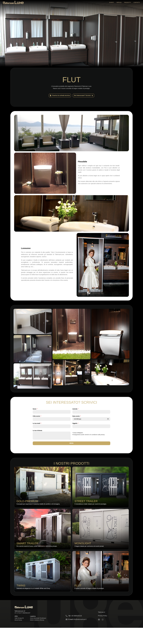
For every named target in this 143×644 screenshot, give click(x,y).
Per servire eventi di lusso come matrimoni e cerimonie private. (37, 557)
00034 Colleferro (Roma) (37, 636)
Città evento (37, 415)
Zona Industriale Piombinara (38, 634)
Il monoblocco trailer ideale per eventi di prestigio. (91, 509)
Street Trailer (86, 506)
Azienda (75, 408)
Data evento (76, 415)
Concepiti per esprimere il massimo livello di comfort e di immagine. (38, 509)
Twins (21, 602)
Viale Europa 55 (19, 634)
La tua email (37, 423)
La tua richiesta (37, 430)
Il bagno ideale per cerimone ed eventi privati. (89, 557)
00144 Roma (18, 636)
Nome (35, 408)
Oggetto (75, 423)
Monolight (83, 554)
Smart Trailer (27, 554)
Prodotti (127, 2)
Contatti (137, 2)
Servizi (119, 2)
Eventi (111, 2)
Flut (78, 602)
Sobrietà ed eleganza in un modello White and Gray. (33, 605)
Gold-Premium (27, 506)
